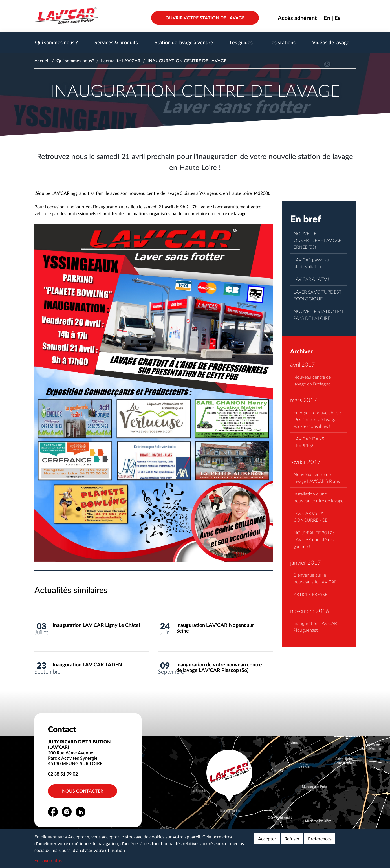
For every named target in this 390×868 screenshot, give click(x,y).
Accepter (267, 839)
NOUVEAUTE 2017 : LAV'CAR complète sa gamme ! (315, 539)
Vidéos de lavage (331, 42)
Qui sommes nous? (75, 60)
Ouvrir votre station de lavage (205, 18)
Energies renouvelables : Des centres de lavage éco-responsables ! (317, 419)
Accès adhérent (297, 18)
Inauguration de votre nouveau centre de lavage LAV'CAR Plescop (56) (219, 667)
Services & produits (116, 42)
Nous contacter (83, 791)
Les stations (282, 42)
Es (337, 18)
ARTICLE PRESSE (310, 594)
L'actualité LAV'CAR (121, 60)
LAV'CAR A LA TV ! (311, 279)
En (327, 18)
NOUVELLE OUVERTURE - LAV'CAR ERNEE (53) (318, 240)
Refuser (292, 839)
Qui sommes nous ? (56, 42)
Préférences (320, 839)
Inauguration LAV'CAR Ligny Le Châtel (96, 625)
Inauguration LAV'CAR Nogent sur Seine (215, 628)
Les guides (241, 42)
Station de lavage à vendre (184, 42)
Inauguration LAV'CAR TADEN (87, 665)
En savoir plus (48, 860)
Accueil (42, 60)
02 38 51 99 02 (63, 774)
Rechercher (352, 18)
